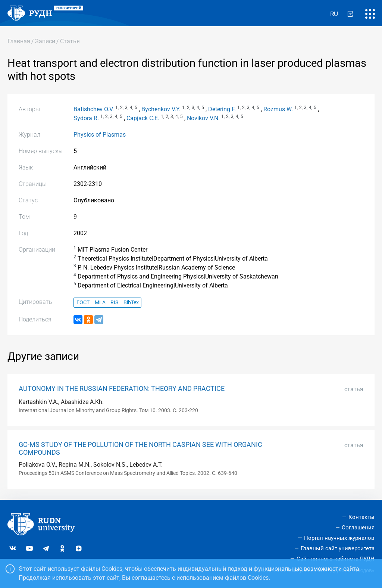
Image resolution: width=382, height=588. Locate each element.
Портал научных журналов (339, 538)
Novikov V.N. (203, 118)
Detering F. (222, 109)
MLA (100, 303)
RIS (114, 303)
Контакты (361, 517)
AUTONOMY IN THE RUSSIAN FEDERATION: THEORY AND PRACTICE (122, 389)
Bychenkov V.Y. (161, 109)
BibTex (131, 303)
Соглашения (358, 528)
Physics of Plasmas (100, 135)
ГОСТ (83, 303)
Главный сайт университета (338, 548)
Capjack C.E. (143, 118)
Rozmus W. (278, 109)
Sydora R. (86, 118)
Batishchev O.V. (94, 109)
